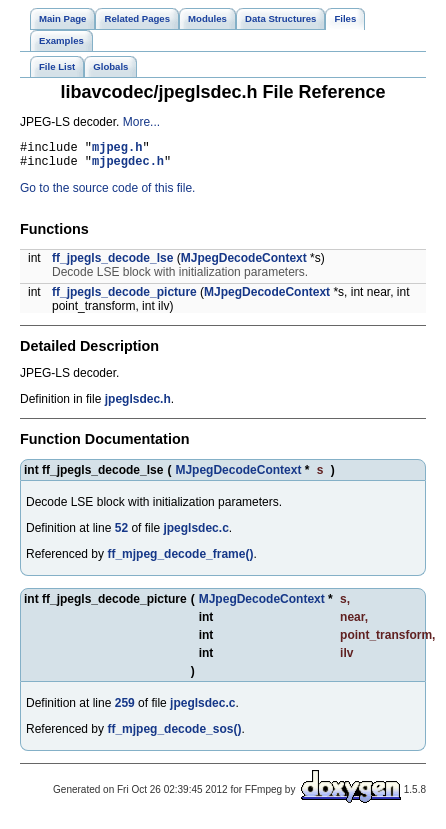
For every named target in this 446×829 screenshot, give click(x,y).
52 (121, 534)
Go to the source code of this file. (107, 194)
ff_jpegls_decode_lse (112, 264)
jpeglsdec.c (195, 534)
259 (125, 709)
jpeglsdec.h (138, 405)
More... (141, 122)
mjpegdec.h (128, 166)
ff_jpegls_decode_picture (124, 298)
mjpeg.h (117, 149)
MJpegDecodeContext (244, 264)
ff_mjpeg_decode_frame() (180, 560)
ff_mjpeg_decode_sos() (174, 735)
